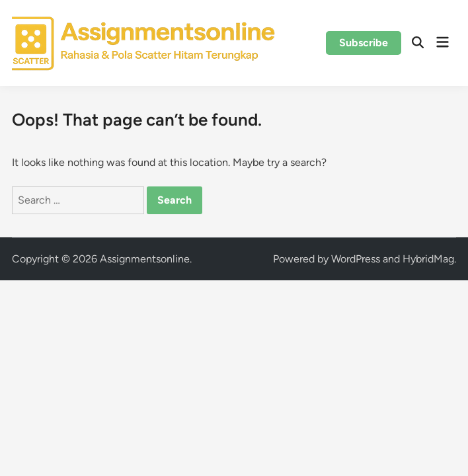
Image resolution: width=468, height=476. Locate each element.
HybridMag (428, 259)
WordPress (356, 259)
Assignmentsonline (145, 259)
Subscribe (364, 43)
